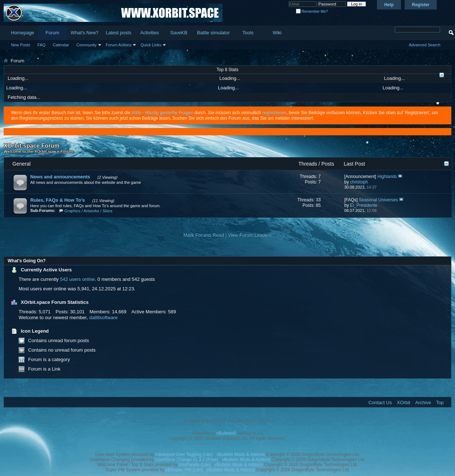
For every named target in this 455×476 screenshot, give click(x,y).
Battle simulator (213, 33)
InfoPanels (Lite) (195, 465)
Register (421, 5)
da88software (103, 318)
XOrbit (404, 403)
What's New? (85, 33)
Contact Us (380, 403)
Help (389, 5)
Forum (53, 33)
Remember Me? (312, 11)
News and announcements (60, 177)
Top (440, 403)
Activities (149, 33)
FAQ (42, 45)
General (22, 164)
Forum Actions (119, 45)
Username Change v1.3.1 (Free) (187, 460)
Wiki (277, 33)
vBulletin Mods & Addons (241, 454)
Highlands (387, 177)
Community (86, 45)
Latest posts (119, 33)
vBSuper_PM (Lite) (184, 470)
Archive (423, 403)
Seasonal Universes (379, 200)
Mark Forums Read (204, 235)
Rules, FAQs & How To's (57, 200)
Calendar (61, 45)
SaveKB (179, 33)
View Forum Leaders (250, 235)
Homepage (23, 33)
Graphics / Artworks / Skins (88, 211)
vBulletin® (226, 433)
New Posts (21, 45)
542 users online (77, 279)
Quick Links (151, 45)
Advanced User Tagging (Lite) (184, 454)
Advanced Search (425, 45)
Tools (248, 33)
